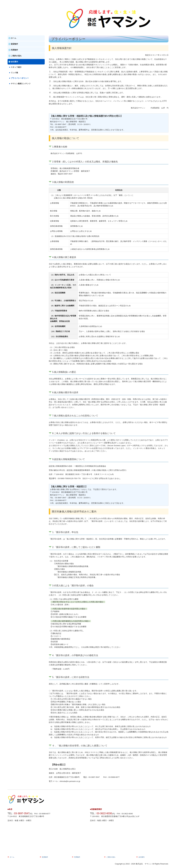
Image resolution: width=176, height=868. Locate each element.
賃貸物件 (14, 44)
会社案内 (14, 62)
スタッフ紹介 (16, 67)
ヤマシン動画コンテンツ (21, 84)
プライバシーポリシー (20, 78)
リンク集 (14, 73)
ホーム (14, 38)
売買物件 (14, 50)
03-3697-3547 (61, 124)
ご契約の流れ (16, 56)
